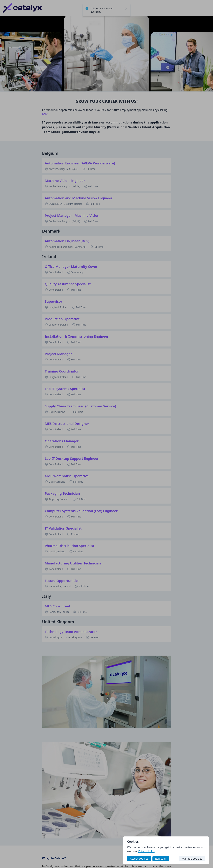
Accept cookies (139, 859)
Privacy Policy (147, 851)
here (45, 114)
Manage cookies (192, 859)
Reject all (161, 859)
